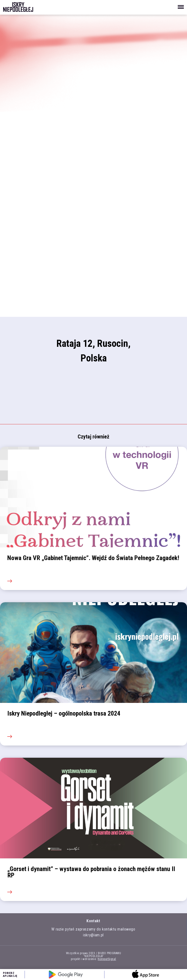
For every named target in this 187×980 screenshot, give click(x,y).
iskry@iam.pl (93, 935)
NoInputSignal (107, 959)
